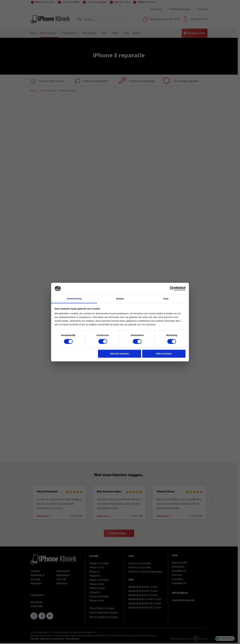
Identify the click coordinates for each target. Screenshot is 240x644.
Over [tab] (166, 299)
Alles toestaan (164, 354)
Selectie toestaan (120, 354)
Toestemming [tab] (74, 299)
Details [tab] (120, 299)
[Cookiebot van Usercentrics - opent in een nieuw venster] (172, 289)
